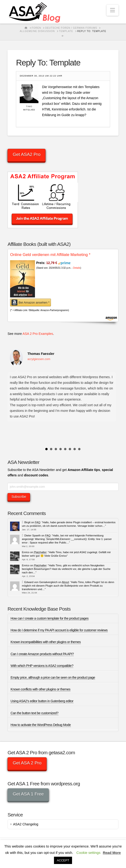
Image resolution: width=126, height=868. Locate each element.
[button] (113, 10)
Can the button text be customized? (34, 713)
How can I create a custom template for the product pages (50, 618)
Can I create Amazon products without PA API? (42, 654)
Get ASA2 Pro (27, 154)
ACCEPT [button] (63, 860)
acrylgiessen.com (39, 359)
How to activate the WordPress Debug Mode (41, 725)
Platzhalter (40, 552)
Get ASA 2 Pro (27, 763)
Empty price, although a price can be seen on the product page (53, 677)
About (65, 582)
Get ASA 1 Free (28, 794)
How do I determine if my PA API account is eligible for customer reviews (59, 630)
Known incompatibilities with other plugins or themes (46, 642)
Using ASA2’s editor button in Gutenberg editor (42, 701)
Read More (112, 853)
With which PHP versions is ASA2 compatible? (42, 666)
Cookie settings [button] (89, 853)
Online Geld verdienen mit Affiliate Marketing (50, 255)
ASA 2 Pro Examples (38, 334)
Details (77, 268)
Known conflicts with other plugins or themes (40, 689)
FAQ (38, 522)
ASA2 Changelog (26, 824)
